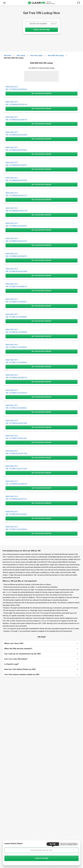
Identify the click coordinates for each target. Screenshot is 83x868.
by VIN (53, 844)
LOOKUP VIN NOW (41, 858)
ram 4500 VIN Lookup (56, 56)
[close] (4, 3)
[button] (41, 643)
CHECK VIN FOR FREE (42, 30)
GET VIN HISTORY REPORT (41, 94)
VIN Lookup (21, 56)
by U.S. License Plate (69, 844)
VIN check (8, 56)
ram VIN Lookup (36, 56)
